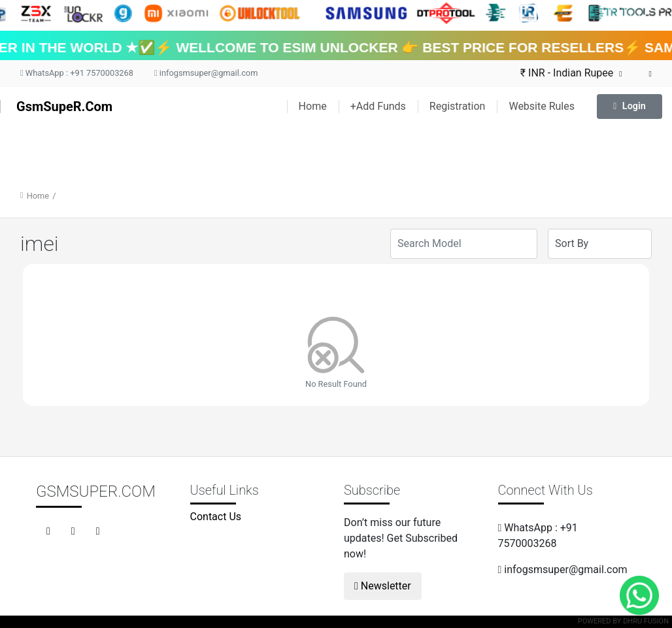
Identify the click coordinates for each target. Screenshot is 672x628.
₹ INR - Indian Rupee (571, 73)
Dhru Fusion (646, 621)
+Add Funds (378, 106)
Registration (458, 106)
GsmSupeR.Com (64, 107)
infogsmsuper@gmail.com (206, 73)
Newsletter (383, 586)
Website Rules (542, 106)
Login (630, 106)
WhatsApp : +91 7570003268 (77, 73)
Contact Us (216, 517)
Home (313, 106)
